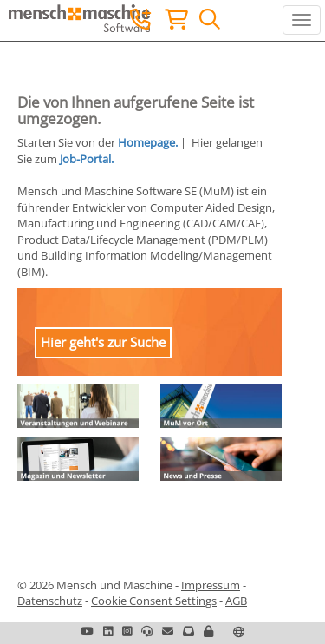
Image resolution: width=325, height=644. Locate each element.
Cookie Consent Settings (154, 601)
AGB (236, 601)
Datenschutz (50, 601)
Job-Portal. (87, 159)
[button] (208, 631)
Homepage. (148, 142)
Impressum (211, 585)
